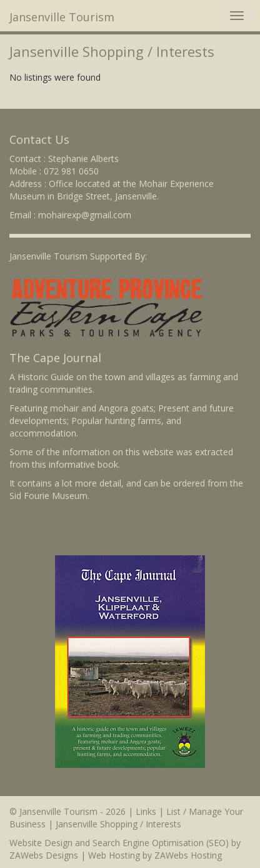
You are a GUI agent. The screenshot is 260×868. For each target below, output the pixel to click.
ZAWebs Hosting (188, 855)
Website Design (41, 843)
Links (146, 811)
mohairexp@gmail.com (85, 215)
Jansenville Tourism (62, 17)
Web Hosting (114, 855)
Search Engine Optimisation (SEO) (161, 843)
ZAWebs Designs (44, 855)
